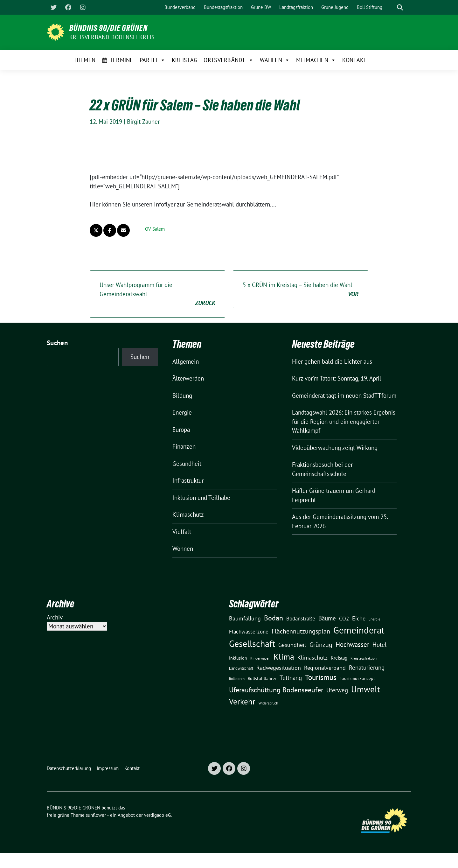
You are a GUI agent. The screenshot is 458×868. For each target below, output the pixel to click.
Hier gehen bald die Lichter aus (332, 361)
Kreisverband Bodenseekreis (112, 37)
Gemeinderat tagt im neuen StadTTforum (344, 395)
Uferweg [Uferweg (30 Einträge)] (337, 690)
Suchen (57, 343)
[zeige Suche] (400, 7)
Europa (181, 430)
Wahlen (275, 60)
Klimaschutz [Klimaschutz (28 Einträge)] (312, 658)
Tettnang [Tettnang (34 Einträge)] (291, 678)
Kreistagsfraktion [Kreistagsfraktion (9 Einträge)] (364, 658)
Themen (85, 60)
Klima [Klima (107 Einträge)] (284, 656)
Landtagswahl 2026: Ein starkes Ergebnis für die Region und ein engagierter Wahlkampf (344, 421)
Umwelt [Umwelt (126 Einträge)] (366, 689)
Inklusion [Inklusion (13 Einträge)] (238, 658)
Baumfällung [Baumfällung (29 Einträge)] (245, 618)
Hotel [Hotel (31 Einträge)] (380, 645)
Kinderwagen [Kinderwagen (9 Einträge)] (260, 658)
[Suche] (391, 7)
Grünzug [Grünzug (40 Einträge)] (321, 644)
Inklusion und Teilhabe (201, 498)
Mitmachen (316, 60)
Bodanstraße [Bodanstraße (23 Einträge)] (301, 619)
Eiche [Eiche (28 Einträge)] (359, 618)
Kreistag (184, 60)
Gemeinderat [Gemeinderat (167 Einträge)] (359, 630)
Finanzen (184, 446)
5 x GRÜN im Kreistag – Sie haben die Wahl (301, 290)
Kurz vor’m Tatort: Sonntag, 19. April (337, 378)
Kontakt (354, 60)
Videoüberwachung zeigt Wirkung (335, 448)
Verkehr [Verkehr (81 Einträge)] (242, 702)
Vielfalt (182, 532)
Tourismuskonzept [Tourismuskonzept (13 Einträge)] (357, 678)
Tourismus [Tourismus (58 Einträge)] (321, 677)
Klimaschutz (188, 514)
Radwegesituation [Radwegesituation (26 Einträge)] (279, 668)
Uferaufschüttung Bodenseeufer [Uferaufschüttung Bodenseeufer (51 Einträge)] (276, 690)
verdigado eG (157, 815)
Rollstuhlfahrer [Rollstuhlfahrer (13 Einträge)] (262, 678)
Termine (121, 60)
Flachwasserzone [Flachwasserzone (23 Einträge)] (249, 632)
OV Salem (155, 229)
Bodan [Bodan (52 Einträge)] (274, 618)
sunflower (96, 815)
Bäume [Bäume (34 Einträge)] (327, 618)
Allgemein (186, 361)
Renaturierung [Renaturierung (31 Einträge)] (367, 668)
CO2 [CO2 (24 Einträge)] (344, 618)
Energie (182, 412)
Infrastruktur (188, 480)
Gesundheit (187, 464)
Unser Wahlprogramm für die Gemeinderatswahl (157, 294)
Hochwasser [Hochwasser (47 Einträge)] (352, 644)
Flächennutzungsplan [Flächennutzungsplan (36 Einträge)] (301, 631)
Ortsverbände (229, 60)
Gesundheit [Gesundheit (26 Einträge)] (292, 645)
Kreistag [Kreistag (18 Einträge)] (339, 658)
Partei (153, 60)
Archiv (55, 617)
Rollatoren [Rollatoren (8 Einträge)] (237, 679)
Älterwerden (188, 378)
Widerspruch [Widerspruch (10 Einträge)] (268, 703)
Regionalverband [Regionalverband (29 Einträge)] (325, 668)
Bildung (182, 395)
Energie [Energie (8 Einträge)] (375, 619)
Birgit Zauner (143, 122)
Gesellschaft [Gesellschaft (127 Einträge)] (252, 644)
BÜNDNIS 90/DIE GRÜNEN (108, 28)
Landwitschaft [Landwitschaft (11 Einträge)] (241, 668)
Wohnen (183, 549)
